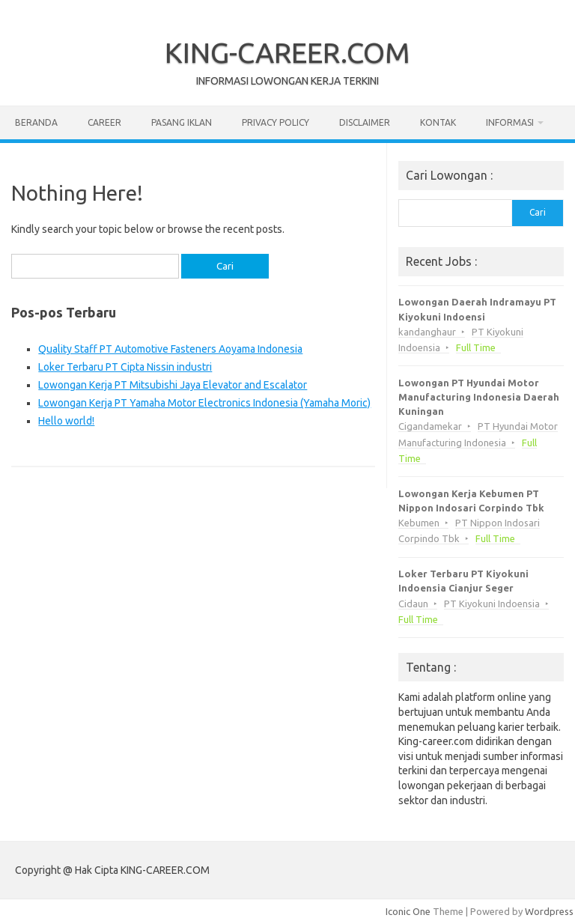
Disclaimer (365, 122)
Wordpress (549, 911)
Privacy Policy (276, 122)
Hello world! (66, 421)
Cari (538, 212)
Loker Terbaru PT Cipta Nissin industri (125, 367)
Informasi (510, 122)
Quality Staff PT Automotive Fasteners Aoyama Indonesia (170, 349)
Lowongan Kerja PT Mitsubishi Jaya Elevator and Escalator (173, 385)
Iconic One (408, 911)
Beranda (36, 122)
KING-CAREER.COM (287, 52)
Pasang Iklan (182, 122)
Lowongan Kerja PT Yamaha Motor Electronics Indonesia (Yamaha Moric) (204, 403)
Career (104, 122)
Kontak (438, 122)
